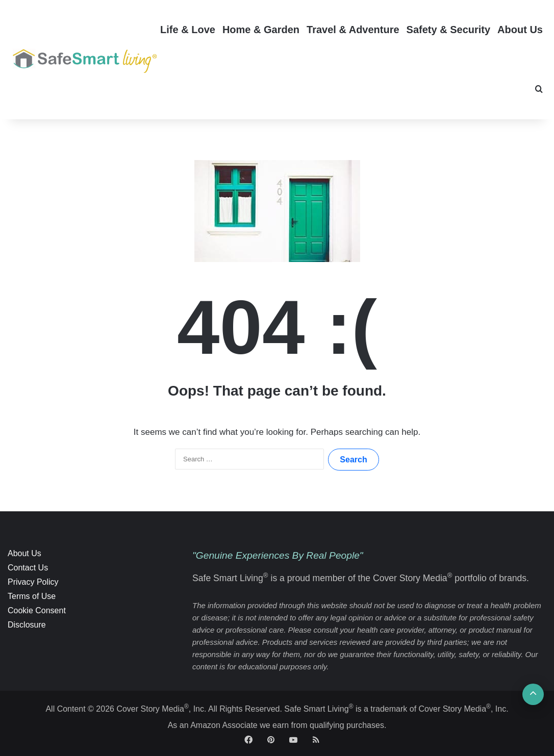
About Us (520, 30)
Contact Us (28, 568)
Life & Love (188, 30)
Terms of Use (32, 596)
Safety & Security (449, 30)
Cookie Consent (37, 610)
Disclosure (27, 625)
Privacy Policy (33, 582)
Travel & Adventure (353, 30)
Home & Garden (261, 30)
